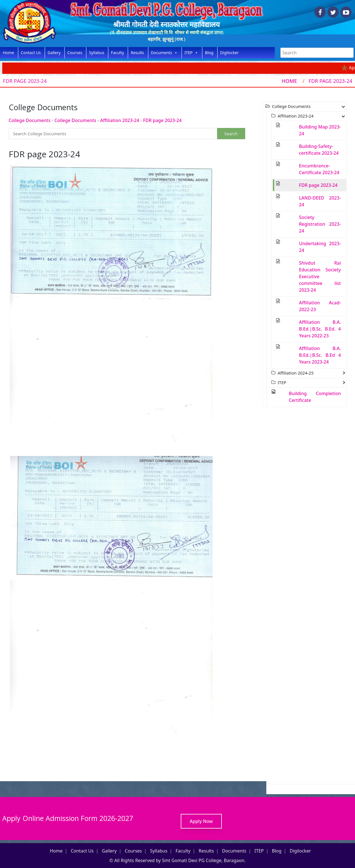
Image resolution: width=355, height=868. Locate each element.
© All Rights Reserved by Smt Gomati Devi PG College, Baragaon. (178, 860)
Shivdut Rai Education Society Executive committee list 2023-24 (320, 276)
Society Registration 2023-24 (320, 224)
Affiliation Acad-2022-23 (320, 306)
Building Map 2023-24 (320, 130)
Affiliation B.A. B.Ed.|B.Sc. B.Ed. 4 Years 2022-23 (320, 329)
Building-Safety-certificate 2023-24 (319, 150)
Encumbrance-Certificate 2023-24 (319, 169)
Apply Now (201, 821)
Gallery (54, 53)
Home (8, 53)
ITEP (191, 53)
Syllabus (97, 53)
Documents (164, 53)
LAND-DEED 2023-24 (320, 201)
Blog (209, 53)
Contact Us (31, 53)
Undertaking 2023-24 (320, 247)
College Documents (30, 120)
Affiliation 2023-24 (120, 120)
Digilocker (229, 53)
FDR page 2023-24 (162, 120)
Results (137, 53)
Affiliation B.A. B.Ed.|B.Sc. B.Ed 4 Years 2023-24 (320, 355)
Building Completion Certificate (315, 397)
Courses (75, 53)
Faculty (117, 53)
